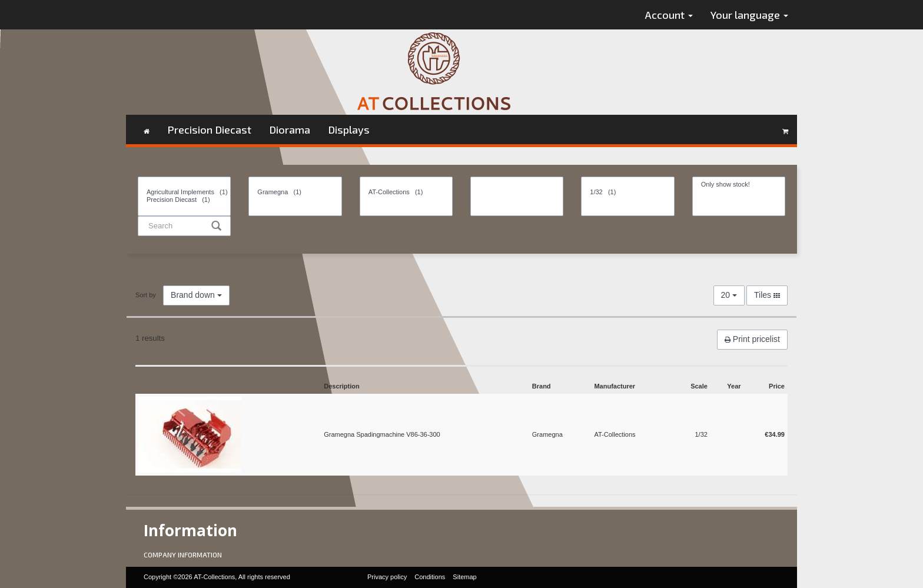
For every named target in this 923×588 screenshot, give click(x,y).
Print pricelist (752, 339)
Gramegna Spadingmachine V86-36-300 (382, 434)
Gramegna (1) (295, 192)
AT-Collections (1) (406, 192)
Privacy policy (387, 577)
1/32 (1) (627, 192)
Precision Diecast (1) (184, 200)
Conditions (430, 577)
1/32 (701, 434)
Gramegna (547, 434)
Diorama (290, 129)
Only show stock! (739, 185)
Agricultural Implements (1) (184, 192)
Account (669, 15)
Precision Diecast (209, 129)
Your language (749, 15)
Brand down (196, 295)
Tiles (767, 295)
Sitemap (464, 577)
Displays (349, 129)
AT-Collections (615, 434)
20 (729, 295)
